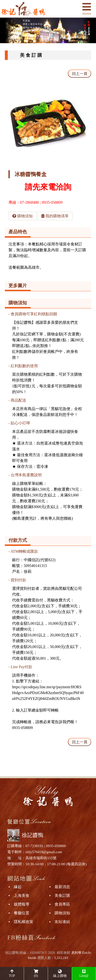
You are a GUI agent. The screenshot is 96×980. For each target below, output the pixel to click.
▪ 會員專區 (60, 904)
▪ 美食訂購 (60, 895)
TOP (12, 973)
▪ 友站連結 (60, 922)
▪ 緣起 (15, 887)
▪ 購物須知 (60, 913)
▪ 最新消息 (60, 887)
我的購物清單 (55, 216)
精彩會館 (64, 953)
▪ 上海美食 (19, 895)
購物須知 (23, 216)
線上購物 (60, 973)
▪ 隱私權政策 (21, 922)
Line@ (84, 973)
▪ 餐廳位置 (19, 913)
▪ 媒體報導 (19, 904)
